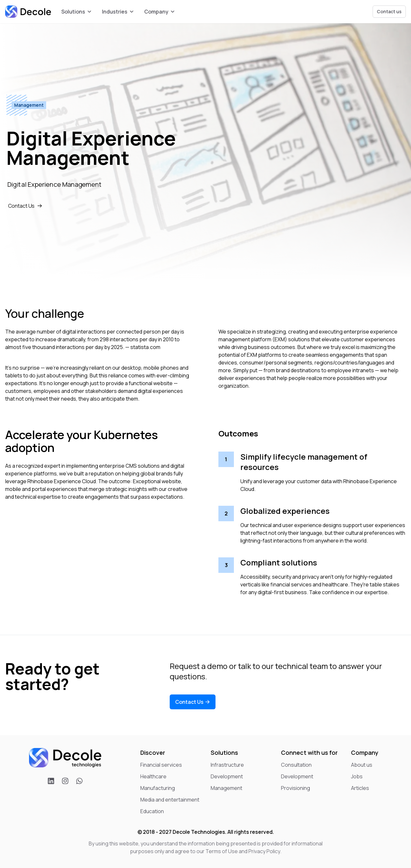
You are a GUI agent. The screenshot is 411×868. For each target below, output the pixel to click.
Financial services (161, 765)
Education (152, 811)
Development (227, 776)
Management (226, 788)
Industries (118, 12)
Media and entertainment (170, 800)
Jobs (357, 776)
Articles (360, 788)
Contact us (389, 11)
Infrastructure (227, 765)
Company (160, 12)
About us (362, 765)
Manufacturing (158, 788)
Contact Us (26, 206)
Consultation (296, 765)
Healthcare (153, 776)
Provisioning (296, 788)
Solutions (76, 12)
